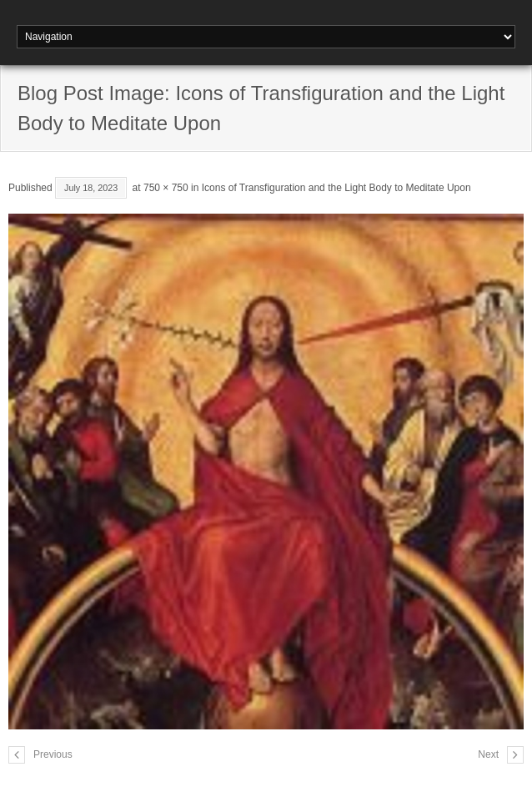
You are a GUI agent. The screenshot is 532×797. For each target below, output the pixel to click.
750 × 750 (166, 188)
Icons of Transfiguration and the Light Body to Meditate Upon (336, 188)
